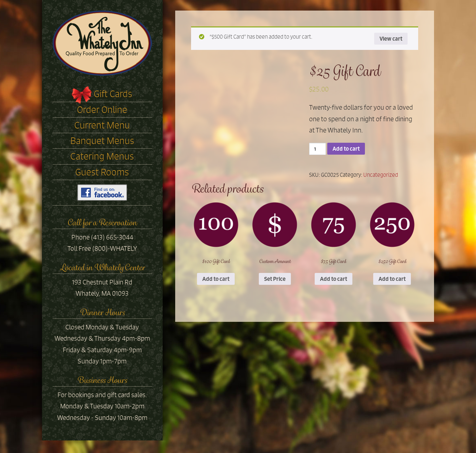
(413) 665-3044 (112, 237)
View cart (391, 39)
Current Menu (102, 125)
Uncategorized (381, 175)
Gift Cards (113, 94)
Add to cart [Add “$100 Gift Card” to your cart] (216, 279)
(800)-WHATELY (115, 248)
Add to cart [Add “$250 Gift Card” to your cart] (392, 279)
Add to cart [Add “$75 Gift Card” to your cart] (334, 279)
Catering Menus (102, 156)
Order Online (102, 110)
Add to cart (346, 149)
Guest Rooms (102, 172)
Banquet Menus (102, 141)
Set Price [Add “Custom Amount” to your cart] (275, 279)
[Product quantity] (317, 149)
